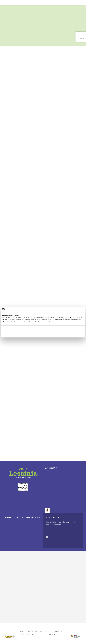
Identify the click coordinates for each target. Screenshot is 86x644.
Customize (43, 334)
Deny (16, 334)
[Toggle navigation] (85, 3)
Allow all (70, 334)
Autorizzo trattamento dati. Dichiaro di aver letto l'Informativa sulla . (62, 542)
